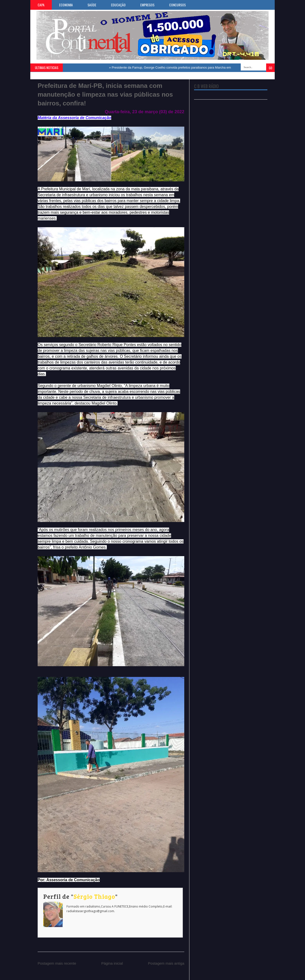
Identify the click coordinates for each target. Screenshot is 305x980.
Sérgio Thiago (94, 896)
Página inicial (112, 963)
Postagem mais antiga (166, 963)
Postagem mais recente (57, 963)
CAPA (41, 5)
